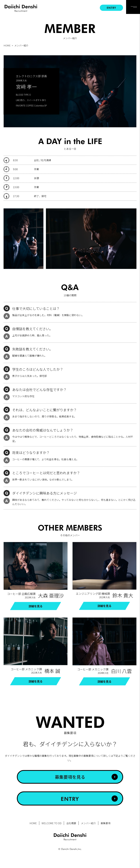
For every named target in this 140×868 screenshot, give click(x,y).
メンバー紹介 (88, 823)
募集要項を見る (70, 777)
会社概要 (71, 823)
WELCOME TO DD (52, 823)
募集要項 (106, 823)
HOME (7, 45)
